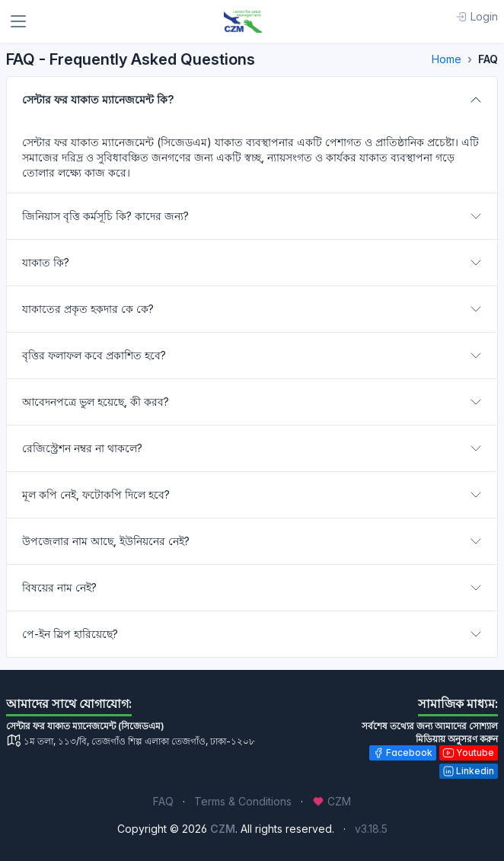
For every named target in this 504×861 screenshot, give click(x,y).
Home (447, 59)
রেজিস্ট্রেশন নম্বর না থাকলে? (82, 448)
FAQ (163, 801)
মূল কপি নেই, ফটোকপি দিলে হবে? (96, 494)
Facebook (402, 753)
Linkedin (468, 771)
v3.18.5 (371, 829)
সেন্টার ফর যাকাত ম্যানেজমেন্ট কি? (98, 99)
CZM (332, 801)
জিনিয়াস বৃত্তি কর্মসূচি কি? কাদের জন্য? (105, 216)
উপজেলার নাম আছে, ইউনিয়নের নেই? (106, 541)
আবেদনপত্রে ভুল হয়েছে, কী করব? (96, 402)
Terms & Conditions (243, 801)
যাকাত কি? (46, 262)
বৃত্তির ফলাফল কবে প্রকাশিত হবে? (94, 355)
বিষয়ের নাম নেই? (59, 587)
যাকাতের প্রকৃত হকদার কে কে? (88, 309)
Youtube (468, 753)
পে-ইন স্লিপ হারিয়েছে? (70, 634)
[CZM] (243, 21)
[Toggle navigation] (18, 21)
